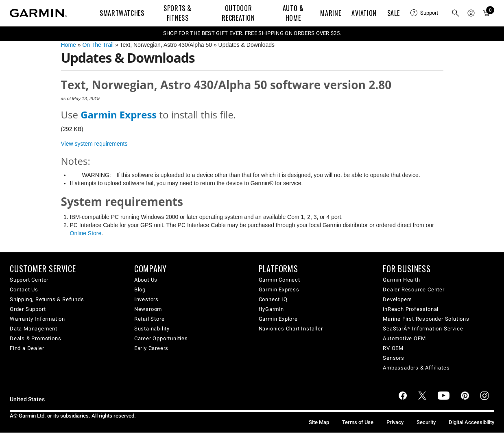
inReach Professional (411, 309)
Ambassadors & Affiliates (416, 368)
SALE (394, 13)
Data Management (34, 329)
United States (27, 399)
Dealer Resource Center (414, 290)
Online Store (86, 233)
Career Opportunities (161, 338)
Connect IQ (273, 299)
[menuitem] (424, 13)
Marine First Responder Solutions (426, 319)
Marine (331, 13)
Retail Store (149, 319)
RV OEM (393, 348)
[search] (456, 13)
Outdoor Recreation (238, 13)
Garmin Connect (279, 280)
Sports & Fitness (178, 13)
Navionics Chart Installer (291, 329)
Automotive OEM (404, 338)
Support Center (29, 280)
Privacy (395, 422)
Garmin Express (279, 290)
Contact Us (24, 290)
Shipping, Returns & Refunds (47, 299)
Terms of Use (358, 422)
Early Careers (151, 348)
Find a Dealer (27, 348)
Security (426, 422)
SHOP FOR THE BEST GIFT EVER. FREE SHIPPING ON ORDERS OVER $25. (252, 33)
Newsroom (148, 309)
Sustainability (152, 329)
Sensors (394, 358)
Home (69, 45)
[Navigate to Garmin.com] (38, 13)
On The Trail (98, 45)
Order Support (28, 309)
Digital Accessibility (471, 422)
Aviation (364, 13)
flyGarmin (271, 309)
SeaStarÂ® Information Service (423, 329)
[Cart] (487, 13)
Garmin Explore (278, 319)
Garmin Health (401, 280)
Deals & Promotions (35, 338)
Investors (146, 299)
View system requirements (94, 144)
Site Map (319, 422)
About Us (146, 280)
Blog (140, 290)
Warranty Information (37, 319)
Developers (397, 299)
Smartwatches (122, 13)
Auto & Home (293, 13)
